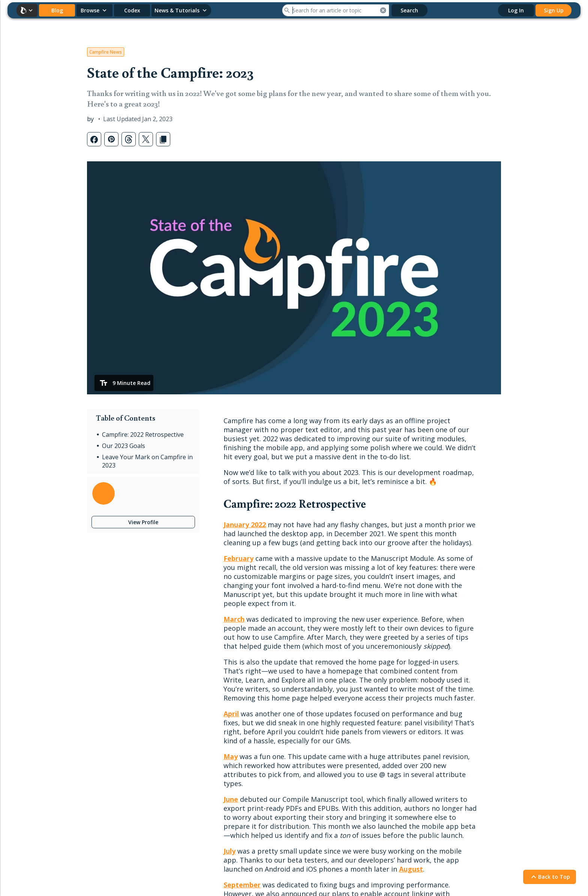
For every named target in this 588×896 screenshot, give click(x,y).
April (231, 714)
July (229, 851)
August (411, 869)
